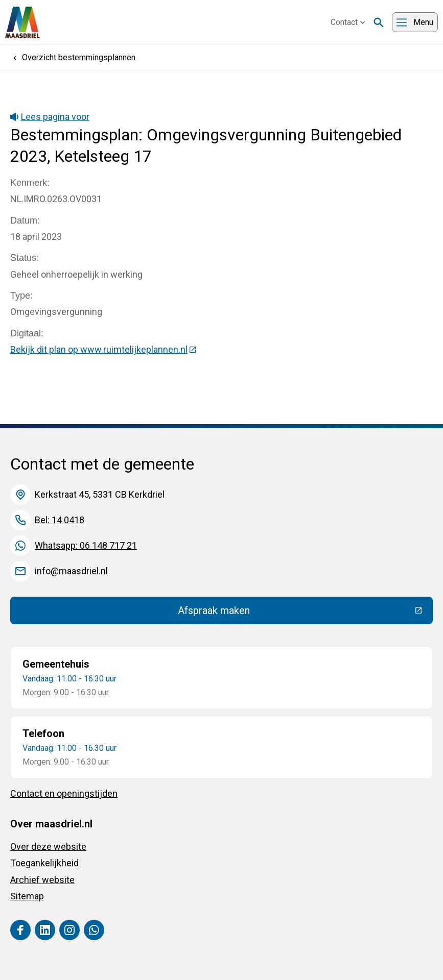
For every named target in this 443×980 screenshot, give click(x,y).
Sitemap (27, 896)
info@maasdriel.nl (71, 571)
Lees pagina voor (50, 117)
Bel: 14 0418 (60, 520)
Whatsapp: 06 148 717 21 (86, 545)
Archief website (42, 880)
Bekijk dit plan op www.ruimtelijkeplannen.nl (103, 349)
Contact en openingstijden (64, 793)
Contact (348, 22)
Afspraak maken (289, 613)
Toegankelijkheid (44, 863)
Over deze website (48, 847)
